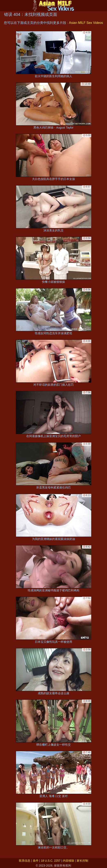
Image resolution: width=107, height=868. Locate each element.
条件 (36, 861)
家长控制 (82, 861)
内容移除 (68, 861)
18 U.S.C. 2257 (51, 861)
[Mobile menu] (4, 6)
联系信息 (25, 861)
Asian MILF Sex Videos (86, 23)
